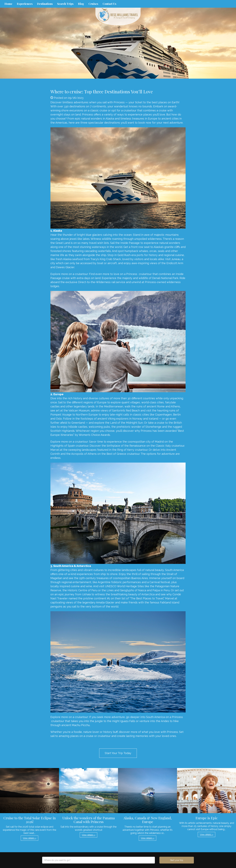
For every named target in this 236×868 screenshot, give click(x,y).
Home (8, 4)
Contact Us (109, 4)
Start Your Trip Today (118, 753)
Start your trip (177, 860)
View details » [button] (29, 838)
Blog (81, 4)
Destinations (45, 4)
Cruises (93, 4)
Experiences (25, 4)
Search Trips (65, 4)
